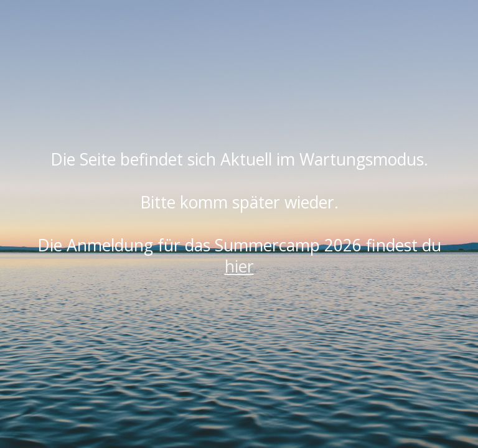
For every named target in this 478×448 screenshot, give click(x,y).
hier (239, 266)
